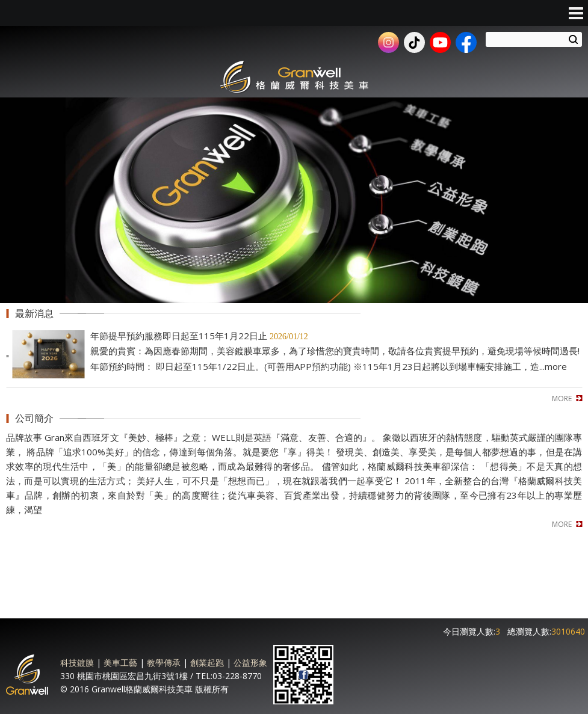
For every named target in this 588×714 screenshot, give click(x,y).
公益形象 (250, 663)
